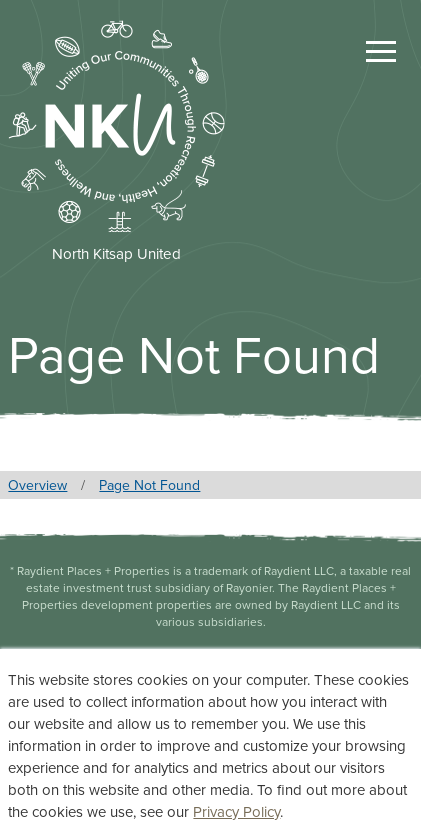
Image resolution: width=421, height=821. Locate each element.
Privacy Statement (211, 692)
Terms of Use (211, 726)
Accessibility (211, 761)
